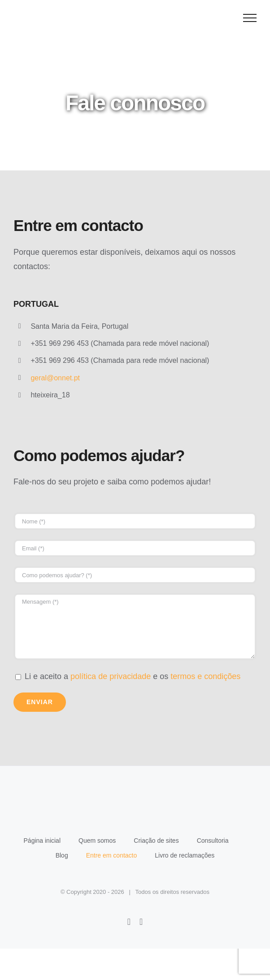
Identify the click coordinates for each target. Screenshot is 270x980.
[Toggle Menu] (250, 18)
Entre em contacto (112, 855)
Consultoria (213, 841)
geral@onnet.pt (55, 378)
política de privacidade (111, 676)
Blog (62, 855)
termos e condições (205, 676)
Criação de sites (156, 841)
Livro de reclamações (185, 855)
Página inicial (42, 841)
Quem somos (97, 841)
